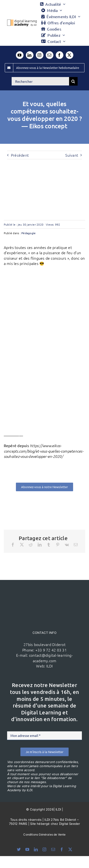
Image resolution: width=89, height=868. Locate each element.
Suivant (72, 155)
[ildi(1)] (45, 589)
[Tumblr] (49, 545)
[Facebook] (13, 545)
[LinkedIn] (40, 545)
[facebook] (60, 55)
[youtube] (20, 55)
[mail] (50, 55)
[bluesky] (19, 849)
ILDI (50, 666)
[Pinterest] (58, 545)
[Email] (76, 545)
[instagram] (40, 55)
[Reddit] (31, 545)
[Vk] (67, 545)
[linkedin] (30, 55)
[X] (22, 545)
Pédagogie (28, 233)
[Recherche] (73, 81)
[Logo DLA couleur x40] (22, 21)
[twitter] (70, 55)
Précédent (20, 155)
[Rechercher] (40, 81)
